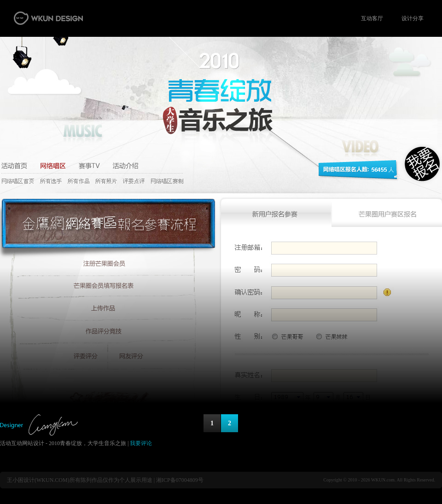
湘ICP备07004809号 (180, 480)
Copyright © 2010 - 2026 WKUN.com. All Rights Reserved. (379, 480)
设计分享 (413, 18)
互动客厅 (372, 18)
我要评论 (141, 443)
